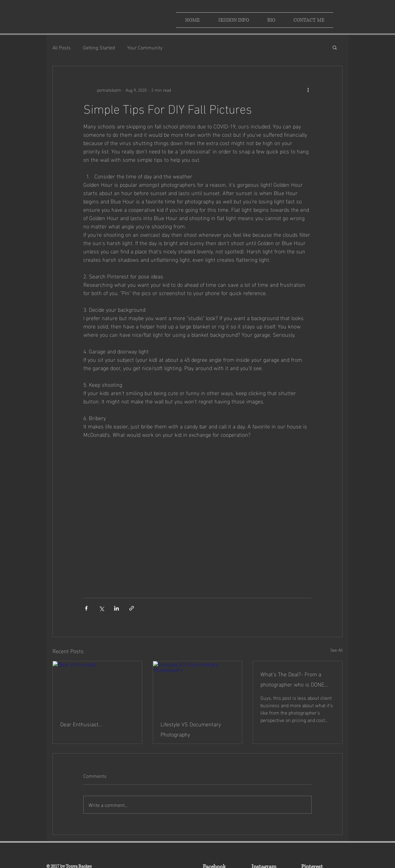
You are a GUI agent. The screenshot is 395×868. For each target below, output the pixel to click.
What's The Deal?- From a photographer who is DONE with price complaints (292, 679)
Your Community (145, 47)
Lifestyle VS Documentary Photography (191, 729)
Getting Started (99, 47)
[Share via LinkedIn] (116, 608)
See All (336, 650)
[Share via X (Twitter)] (101, 608)
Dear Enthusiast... (81, 724)
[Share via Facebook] (86, 608)
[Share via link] (132, 608)
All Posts (62, 47)
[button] (335, 47)
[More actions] (308, 90)
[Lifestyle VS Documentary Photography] (198, 686)
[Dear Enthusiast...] (97, 686)
